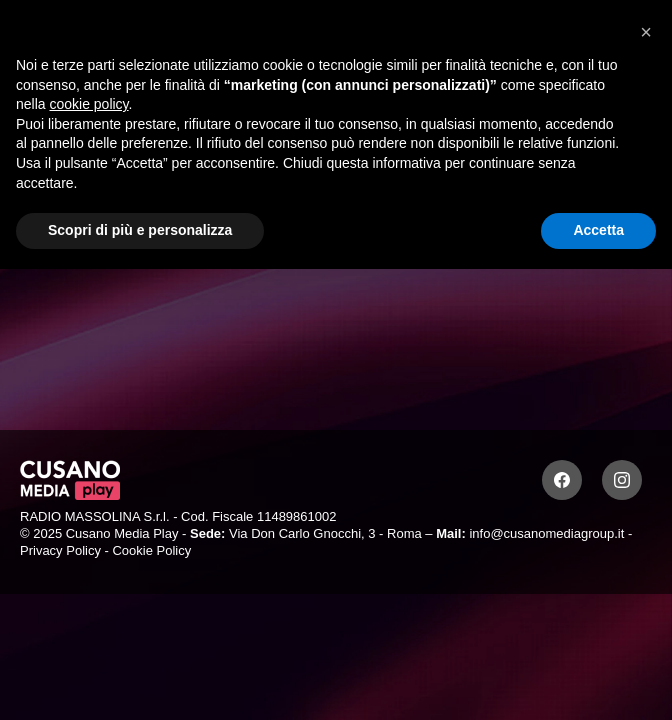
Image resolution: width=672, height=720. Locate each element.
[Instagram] (622, 480)
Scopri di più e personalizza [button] (140, 230)
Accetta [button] (598, 230)
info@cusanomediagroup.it (546, 533)
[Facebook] (562, 480)
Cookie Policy (151, 550)
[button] (646, 32)
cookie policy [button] (88, 104)
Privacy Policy (60, 550)
